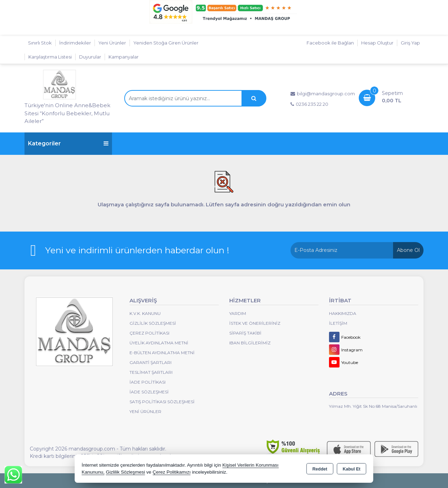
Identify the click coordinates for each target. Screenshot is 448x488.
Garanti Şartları (150, 362)
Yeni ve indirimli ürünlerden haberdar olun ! (137, 250)
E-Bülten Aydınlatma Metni (162, 353)
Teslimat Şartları (151, 372)
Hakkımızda (343, 313)
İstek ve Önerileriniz (255, 323)
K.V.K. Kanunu (145, 313)
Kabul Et (352, 469)
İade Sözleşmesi (149, 392)
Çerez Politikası (149, 333)
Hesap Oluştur (377, 43)
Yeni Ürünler (145, 411)
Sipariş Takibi (245, 333)
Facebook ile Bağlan (330, 43)
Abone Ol (408, 250)
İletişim (338, 323)
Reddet (320, 469)
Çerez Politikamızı (172, 472)
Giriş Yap (410, 43)
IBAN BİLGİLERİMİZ (250, 343)
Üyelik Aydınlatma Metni (159, 343)
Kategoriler (68, 143)
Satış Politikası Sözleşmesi (162, 402)
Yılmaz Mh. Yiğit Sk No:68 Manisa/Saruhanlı (373, 406)
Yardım (238, 313)
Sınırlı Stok (40, 43)
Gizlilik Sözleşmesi (153, 323)
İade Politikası (148, 382)
